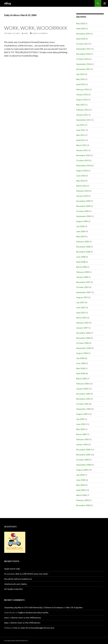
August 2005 (82, 414)
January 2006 (82, 389)
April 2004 (81, 490)
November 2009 (83, 206)
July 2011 (80, 125)
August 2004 (82, 470)
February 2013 (83, 89)
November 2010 (83, 155)
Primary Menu (105, 3)
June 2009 (81, 231)
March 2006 (81, 378)
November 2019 (83, 34)
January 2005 (82, 444)
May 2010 (81, 181)
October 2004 (82, 460)
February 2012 (83, 110)
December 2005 (83, 394)
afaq (6, 623)
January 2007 (82, 328)
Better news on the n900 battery (26, 618)
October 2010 (82, 160)
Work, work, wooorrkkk (36, 28)
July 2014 (80, 74)
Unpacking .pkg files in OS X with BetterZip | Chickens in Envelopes (34, 607)
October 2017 (82, 44)
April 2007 (81, 313)
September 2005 (84, 409)
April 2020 (81, 29)
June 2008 (81, 257)
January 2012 (82, 115)
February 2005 (83, 439)
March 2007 (81, 318)
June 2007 (81, 307)
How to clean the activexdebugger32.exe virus (34, 628)
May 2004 (81, 485)
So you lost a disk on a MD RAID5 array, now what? (26, 574)
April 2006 (81, 373)
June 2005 (81, 424)
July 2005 (80, 419)
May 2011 (81, 135)
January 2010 (82, 196)
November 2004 (83, 455)
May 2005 (81, 429)
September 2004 (84, 465)
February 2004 (83, 500)
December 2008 (83, 247)
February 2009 (83, 242)
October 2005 (82, 404)
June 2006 (81, 363)
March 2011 (81, 145)
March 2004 (81, 495)
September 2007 (84, 292)
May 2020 (81, 23)
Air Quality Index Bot (13, 589)
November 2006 (83, 338)
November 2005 (83, 399)
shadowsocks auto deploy (16, 584)
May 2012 (81, 105)
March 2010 (81, 186)
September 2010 (84, 165)
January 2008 (82, 277)
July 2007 (80, 302)
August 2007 (82, 297)
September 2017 (84, 49)
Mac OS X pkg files (75, 607)
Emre (26, 33)
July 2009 (80, 226)
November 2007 (83, 282)
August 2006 (82, 353)
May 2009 (81, 236)
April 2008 (81, 262)
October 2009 (82, 211)
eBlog (8, 3)
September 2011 (84, 120)
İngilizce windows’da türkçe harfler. (33, 613)
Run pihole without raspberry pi (18, 579)
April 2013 (81, 84)
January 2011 (82, 150)
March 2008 (81, 267)
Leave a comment (40, 33)
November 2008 (83, 252)
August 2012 (82, 100)
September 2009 (84, 216)
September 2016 (84, 64)
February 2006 (83, 384)
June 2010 (81, 176)
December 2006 (83, 333)
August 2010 (82, 171)
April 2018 (81, 39)
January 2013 (82, 94)
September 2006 (84, 348)
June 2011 (81, 130)
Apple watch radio (12, 569)
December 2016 (83, 54)
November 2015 (83, 69)
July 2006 (80, 358)
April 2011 (81, 140)
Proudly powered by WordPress (16, 641)
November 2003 (83, 505)
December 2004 (83, 450)
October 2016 (82, 59)
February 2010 (83, 191)
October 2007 (82, 287)
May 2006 (81, 368)
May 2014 (81, 79)
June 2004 (81, 480)
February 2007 (83, 323)
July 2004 (80, 475)
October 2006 (82, 343)
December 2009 (83, 201)
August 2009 (82, 221)
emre (6, 618)
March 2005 (81, 434)
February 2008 (83, 272)
